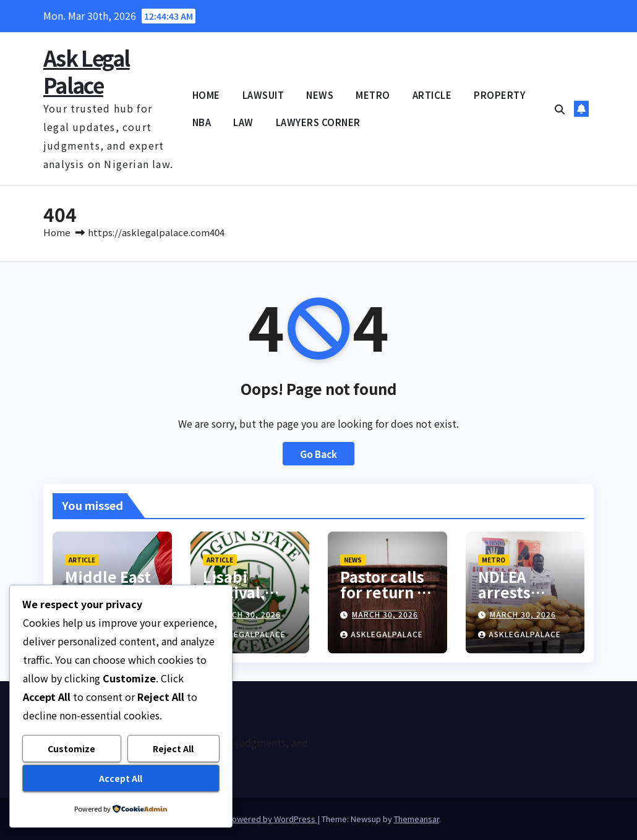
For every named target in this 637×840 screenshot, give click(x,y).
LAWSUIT (263, 95)
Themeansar (417, 819)
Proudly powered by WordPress (257, 819)
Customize (71, 749)
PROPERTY (499, 95)
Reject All (173, 749)
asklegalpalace (244, 634)
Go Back (318, 454)
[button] (560, 109)
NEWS (320, 95)
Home (57, 232)
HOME (206, 95)
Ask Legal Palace (87, 71)
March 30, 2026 (248, 614)
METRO (373, 95)
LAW (243, 122)
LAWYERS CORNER (318, 122)
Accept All (121, 778)
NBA (202, 122)
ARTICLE (432, 95)
